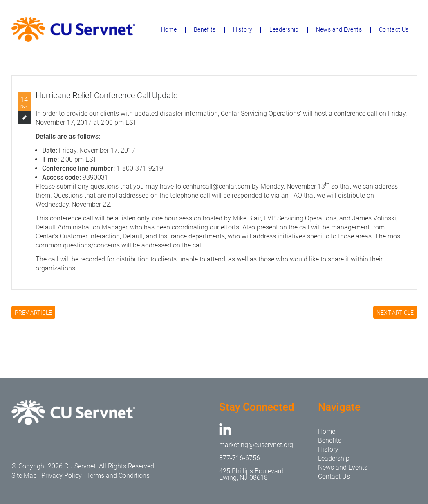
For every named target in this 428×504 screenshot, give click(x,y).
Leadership (284, 29)
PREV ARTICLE (33, 313)
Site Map (24, 476)
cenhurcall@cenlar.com (216, 186)
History (243, 29)
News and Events (339, 29)
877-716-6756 (240, 458)
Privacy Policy (62, 476)
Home (169, 29)
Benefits (205, 29)
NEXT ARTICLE (395, 313)
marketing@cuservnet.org (256, 445)
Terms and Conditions (118, 476)
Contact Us (394, 29)
